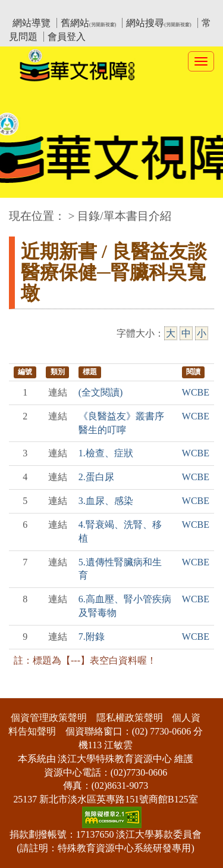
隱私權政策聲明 (130, 718)
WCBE (196, 392)
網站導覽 (32, 23)
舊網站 (88, 23)
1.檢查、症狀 (106, 453)
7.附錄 (92, 637)
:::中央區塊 (23, 210)
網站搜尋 (158, 23)
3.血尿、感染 (106, 501)
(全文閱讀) (101, 392)
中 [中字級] (186, 333)
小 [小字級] (202, 333)
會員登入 (67, 37)
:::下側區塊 (23, 691)
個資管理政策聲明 (49, 718)
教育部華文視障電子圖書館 (114, 9)
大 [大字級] (171, 333)
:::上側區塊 (32, 9)
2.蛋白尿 (96, 477)
